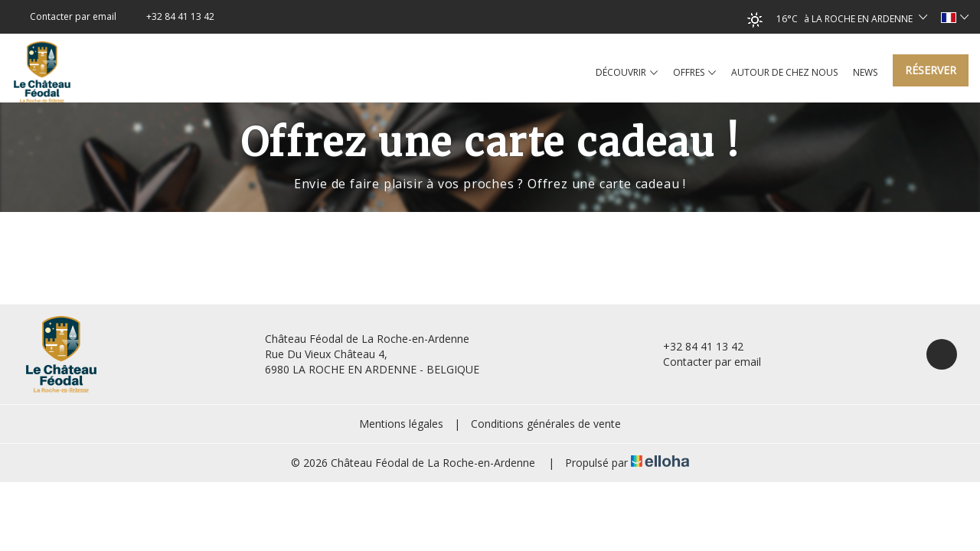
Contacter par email (703, 362)
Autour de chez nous (784, 72)
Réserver (931, 70)
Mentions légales (401, 424)
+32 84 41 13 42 (694, 346)
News (865, 72)
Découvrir (627, 73)
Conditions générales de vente (546, 424)
